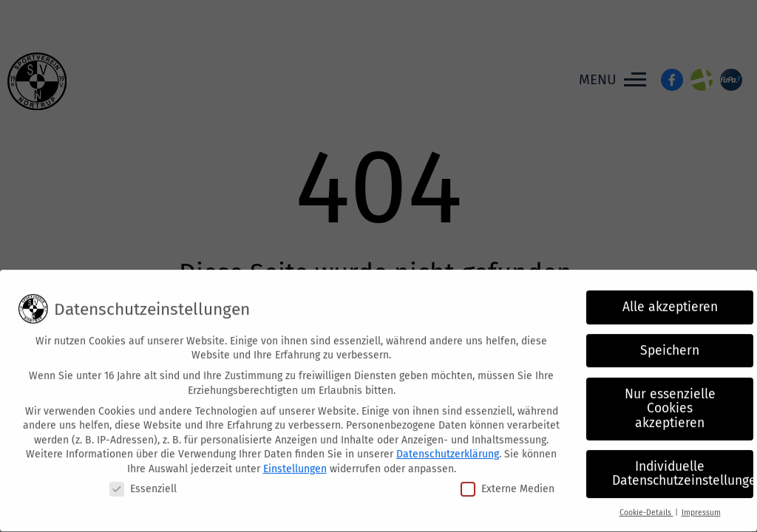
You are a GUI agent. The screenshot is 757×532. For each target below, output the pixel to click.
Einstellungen (295, 462)
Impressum (701, 506)
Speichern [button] (670, 343)
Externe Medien (508, 481)
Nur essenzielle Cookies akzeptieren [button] (670, 401)
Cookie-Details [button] (646, 506)
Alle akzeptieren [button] (670, 300)
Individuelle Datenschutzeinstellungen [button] (683, 467)
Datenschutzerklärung (448, 447)
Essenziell (143, 481)
